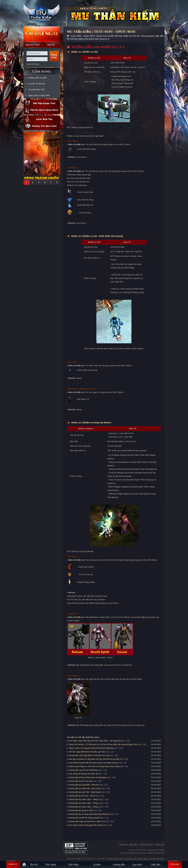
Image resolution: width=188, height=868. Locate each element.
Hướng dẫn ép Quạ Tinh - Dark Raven (85, 792)
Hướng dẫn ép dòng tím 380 (81, 810)
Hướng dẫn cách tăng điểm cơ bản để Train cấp (89, 755)
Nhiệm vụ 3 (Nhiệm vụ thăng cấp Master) (91, 423)
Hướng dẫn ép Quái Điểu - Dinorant (84, 785)
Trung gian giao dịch (42, 111)
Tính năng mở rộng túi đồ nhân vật (83, 774)
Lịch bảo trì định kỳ (42, 119)
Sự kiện (97, 864)
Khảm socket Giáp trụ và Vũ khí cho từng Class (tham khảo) (94, 766)
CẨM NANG (42, 70)
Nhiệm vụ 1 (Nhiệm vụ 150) (84, 52)
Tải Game (175, 864)
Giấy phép (133, 844)
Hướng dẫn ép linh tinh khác (81, 781)
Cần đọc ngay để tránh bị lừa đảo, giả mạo (87, 752)
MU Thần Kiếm (42, 13)
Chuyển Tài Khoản (36, 84)
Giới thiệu (123, 844)
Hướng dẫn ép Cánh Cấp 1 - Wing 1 (84, 807)
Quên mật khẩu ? (33, 64)
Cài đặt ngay (42, 34)
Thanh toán (160, 844)
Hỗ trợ (42, 103)
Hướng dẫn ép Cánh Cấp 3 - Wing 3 (84, 799)
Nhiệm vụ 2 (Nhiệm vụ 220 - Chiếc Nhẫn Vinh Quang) (97, 236)
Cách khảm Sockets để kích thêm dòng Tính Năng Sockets (94, 763)
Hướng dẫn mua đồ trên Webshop (83, 770)
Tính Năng (51, 864)
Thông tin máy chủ (42, 126)
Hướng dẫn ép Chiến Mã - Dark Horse (85, 788)
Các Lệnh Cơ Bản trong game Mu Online (86, 825)
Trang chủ (68, 36)
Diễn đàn (156, 864)
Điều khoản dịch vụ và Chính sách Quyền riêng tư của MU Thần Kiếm (137, 859)
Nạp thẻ (51, 45)
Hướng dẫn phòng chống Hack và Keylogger (88, 777)
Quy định (137, 864)
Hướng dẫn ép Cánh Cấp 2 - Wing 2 (84, 803)
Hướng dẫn (119, 864)
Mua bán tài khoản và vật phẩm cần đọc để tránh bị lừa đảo (94, 759)
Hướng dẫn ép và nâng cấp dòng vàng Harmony (89, 814)
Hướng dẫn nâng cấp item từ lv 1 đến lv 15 (87, 821)
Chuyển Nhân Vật (36, 89)
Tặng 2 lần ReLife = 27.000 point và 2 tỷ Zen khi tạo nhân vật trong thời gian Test (103, 744)
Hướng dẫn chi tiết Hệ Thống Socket (84, 818)
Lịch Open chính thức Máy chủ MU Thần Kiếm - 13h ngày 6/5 (95, 741)
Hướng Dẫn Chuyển (37, 78)
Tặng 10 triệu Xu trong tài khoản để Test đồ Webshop (91, 748)
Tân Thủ (34, 864)
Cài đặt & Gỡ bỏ (146, 844)
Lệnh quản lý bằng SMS (39, 95)
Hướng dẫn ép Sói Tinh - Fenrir (82, 796)
